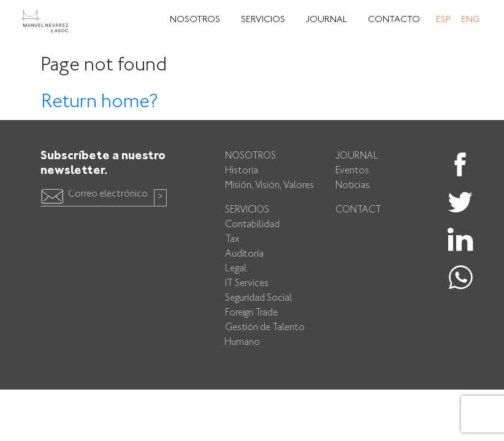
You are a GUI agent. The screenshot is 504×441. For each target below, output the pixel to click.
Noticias (353, 186)
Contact (358, 210)
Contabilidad (252, 225)
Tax (232, 240)
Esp (443, 20)
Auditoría (244, 254)
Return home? (100, 103)
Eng (470, 20)
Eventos (352, 171)
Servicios (263, 20)
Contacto (394, 20)
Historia (242, 171)
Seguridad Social (259, 299)
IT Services (247, 284)
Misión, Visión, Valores (269, 186)
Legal (236, 269)
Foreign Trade (251, 313)
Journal (326, 20)
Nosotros (195, 20)
